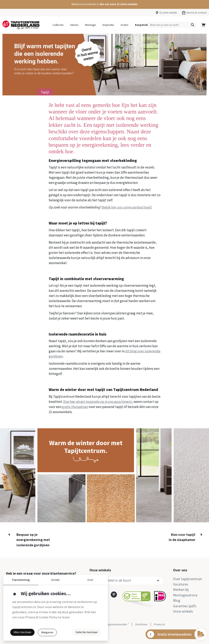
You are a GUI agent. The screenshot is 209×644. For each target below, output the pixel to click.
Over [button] (90, 580)
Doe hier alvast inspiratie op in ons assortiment (98, 402)
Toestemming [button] (21, 580)
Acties (125, 25)
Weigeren (47, 632)
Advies (74, 25)
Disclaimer (141, 624)
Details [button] (56, 580)
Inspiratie (108, 25)
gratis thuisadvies (75, 407)
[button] (104, 4)
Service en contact (196, 13)
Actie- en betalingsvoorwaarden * (109, 624)
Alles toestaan (22, 632)
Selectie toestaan (87, 632)
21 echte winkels (168, 13)
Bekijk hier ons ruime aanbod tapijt (127, 207)
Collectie (58, 25)
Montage (91, 25)
